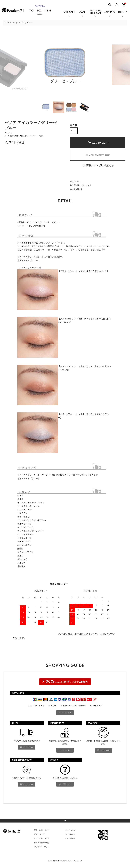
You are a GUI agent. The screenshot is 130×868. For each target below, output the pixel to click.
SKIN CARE (69, 12)
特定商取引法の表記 (42, 843)
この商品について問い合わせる (98, 166)
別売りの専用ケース (27, 257)
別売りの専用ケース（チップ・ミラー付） (37, 475)
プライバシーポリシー (42, 847)
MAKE (82, 12)
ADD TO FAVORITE (98, 155)
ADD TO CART (98, 143)
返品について (75, 182)
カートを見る (70, 834)
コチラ (37, 260)
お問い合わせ (70, 839)
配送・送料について (42, 830)
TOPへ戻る (65, 821)
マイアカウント (71, 830)
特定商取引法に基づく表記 (81, 185)
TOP (7, 23)
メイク (15, 23)
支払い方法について (42, 839)
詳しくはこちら (65, 713)
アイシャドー (27, 23)
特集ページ (123, 12)
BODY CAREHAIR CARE (96, 12)
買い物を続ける (76, 189)
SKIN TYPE (110, 12)
